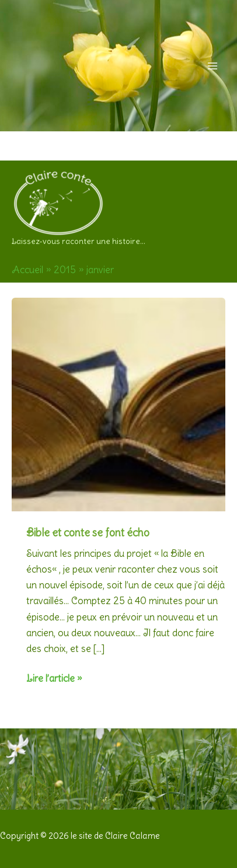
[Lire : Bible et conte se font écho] (118, 402)
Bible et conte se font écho (88, 533)
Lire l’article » (54, 679)
